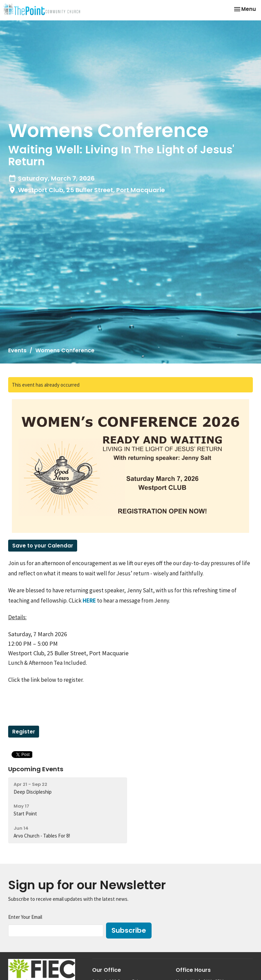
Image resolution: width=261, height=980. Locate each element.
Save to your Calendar (43, 546)
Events (17, 350)
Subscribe (129, 930)
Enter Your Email (25, 917)
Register (24, 732)
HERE (89, 601)
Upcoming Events (36, 769)
